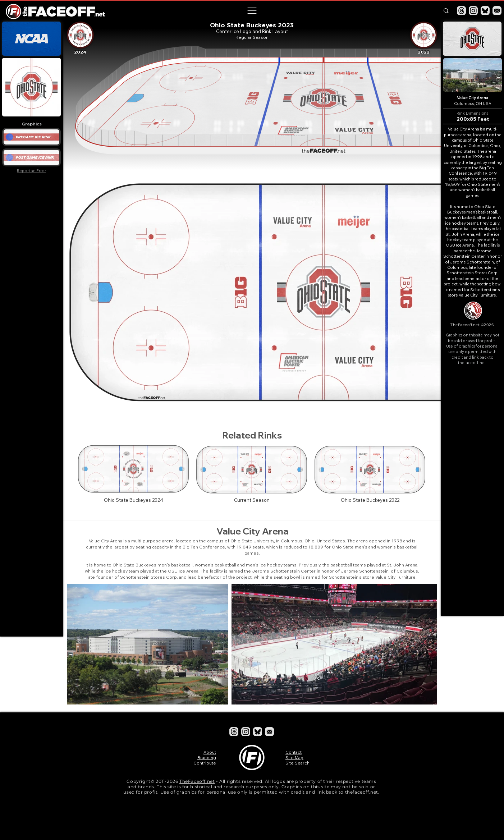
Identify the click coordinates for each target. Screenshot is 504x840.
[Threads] (461, 11)
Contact (294, 752)
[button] (252, 11)
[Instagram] (473, 11)
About (210, 752)
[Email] (497, 11)
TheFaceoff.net (197, 781)
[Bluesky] (485, 11)
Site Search (297, 763)
